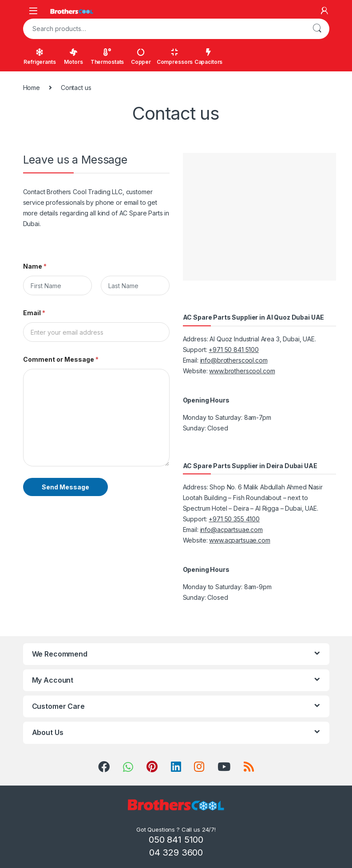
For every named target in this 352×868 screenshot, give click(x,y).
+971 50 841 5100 (234, 350)
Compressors (175, 57)
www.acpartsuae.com (239, 540)
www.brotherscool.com (242, 371)
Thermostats (107, 57)
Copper (141, 57)
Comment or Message (61, 359)
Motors (73, 57)
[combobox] (164, 29)
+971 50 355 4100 (234, 519)
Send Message (65, 487)
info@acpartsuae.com (231, 530)
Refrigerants (40, 57)
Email (34, 313)
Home (32, 88)
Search (317, 29)
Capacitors (209, 57)
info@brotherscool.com (234, 360)
